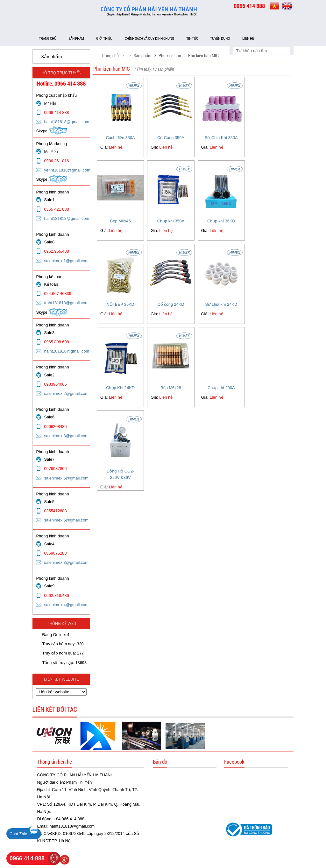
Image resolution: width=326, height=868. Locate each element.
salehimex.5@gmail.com (66, 478)
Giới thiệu (104, 39)
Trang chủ (48, 39)
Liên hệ (248, 39)
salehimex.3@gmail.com (66, 562)
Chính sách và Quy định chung (149, 39)
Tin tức (192, 39)
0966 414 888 (27, 858)
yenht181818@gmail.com (67, 170)
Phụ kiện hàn (170, 56)
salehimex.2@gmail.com (66, 393)
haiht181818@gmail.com (67, 122)
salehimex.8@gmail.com (66, 436)
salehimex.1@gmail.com (66, 261)
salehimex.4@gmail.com (66, 605)
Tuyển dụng (220, 39)
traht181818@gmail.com (66, 303)
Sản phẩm (76, 39)
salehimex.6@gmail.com (66, 520)
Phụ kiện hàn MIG (203, 56)
